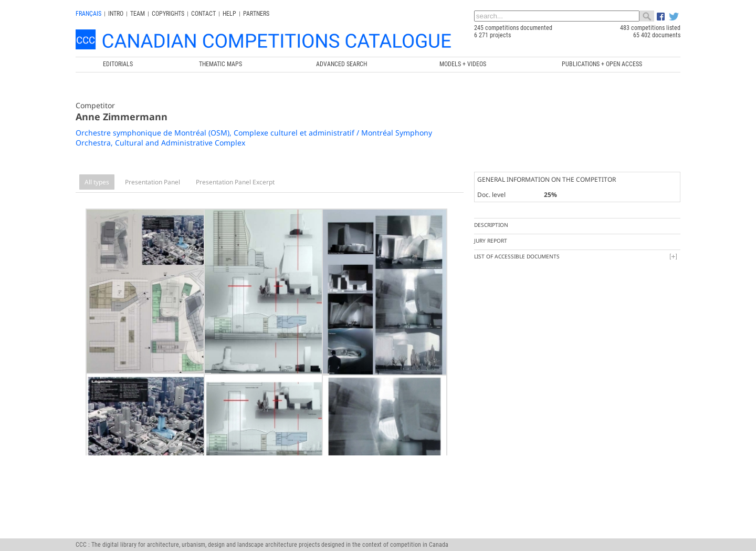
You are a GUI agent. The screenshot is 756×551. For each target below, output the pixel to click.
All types (97, 182)
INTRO (116, 14)
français (88, 14)
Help (229, 14)
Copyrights (168, 14)
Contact (203, 14)
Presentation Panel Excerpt (235, 182)
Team (138, 14)
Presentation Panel (153, 182)
